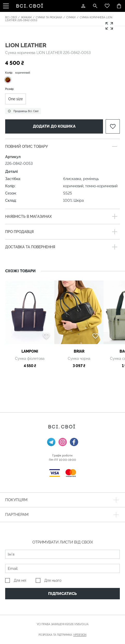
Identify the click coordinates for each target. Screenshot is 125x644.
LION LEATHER (26, 45)
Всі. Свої (11, 17)
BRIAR (79, 351)
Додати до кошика (54, 126)
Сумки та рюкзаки (49, 17)
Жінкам (26, 17)
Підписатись (62, 594)
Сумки (71, 17)
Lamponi (30, 351)
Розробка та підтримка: (62, 635)
